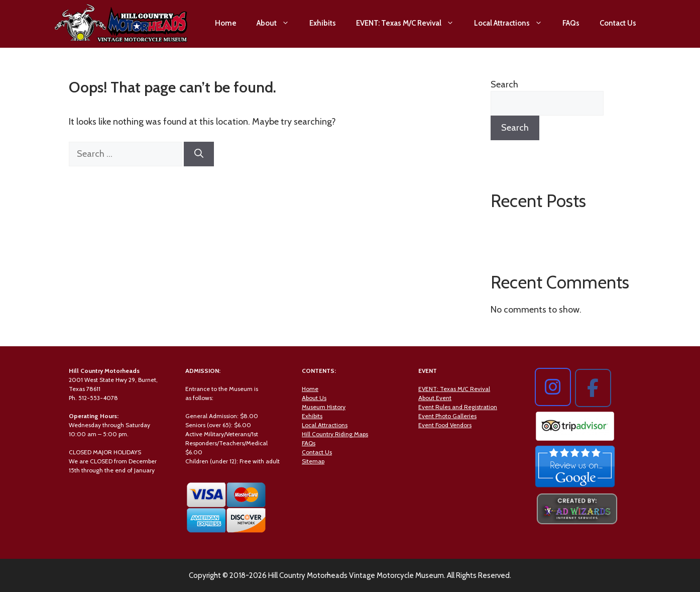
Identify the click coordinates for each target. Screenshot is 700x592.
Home (226, 23)
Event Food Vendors (445, 425)
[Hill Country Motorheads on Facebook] (593, 388)
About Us (314, 398)
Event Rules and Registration (458, 407)
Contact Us (618, 23)
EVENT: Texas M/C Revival (410, 23)
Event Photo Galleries (447, 416)
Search (504, 84)
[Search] (199, 154)
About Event (435, 398)
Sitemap (313, 461)
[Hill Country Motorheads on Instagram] (553, 387)
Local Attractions (513, 23)
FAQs (571, 23)
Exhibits (323, 23)
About (278, 23)
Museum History (324, 407)
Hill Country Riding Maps (335, 434)
